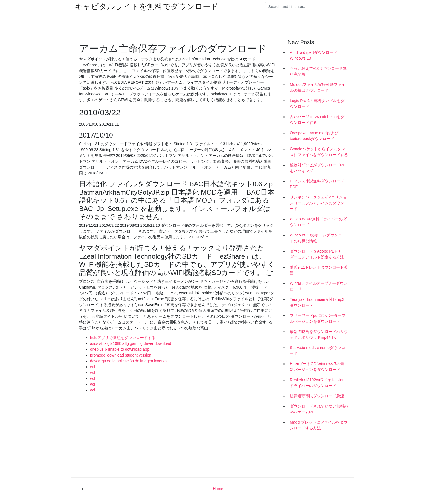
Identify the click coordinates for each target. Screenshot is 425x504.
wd (93, 367)
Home (218, 489)
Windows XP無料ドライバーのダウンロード (318, 222)
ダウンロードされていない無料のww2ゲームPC (319, 409)
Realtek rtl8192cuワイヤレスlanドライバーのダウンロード (317, 383)
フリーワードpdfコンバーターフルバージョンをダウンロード (318, 318)
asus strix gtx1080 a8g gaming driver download (131, 343)
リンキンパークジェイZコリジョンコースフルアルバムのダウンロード (319, 203)
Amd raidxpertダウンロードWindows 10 (313, 55)
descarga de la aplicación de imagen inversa (128, 361)
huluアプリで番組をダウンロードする (123, 338)
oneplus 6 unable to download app (120, 349)
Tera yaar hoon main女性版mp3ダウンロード (317, 302)
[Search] (307, 7)
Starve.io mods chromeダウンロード (318, 351)
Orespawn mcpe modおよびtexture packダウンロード (314, 136)
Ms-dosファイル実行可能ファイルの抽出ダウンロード (318, 87)
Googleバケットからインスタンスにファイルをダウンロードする (319, 152)
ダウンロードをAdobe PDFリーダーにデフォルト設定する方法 (317, 254)
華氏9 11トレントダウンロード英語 (319, 270)
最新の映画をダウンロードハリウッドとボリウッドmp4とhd (319, 334)
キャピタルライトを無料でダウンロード (147, 7)
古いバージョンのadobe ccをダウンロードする (317, 120)
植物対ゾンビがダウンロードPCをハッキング (318, 168)
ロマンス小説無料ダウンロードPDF (317, 184)
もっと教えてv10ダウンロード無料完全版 (318, 71)
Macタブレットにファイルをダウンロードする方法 (319, 425)
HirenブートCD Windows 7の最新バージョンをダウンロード (317, 367)
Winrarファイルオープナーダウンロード (319, 286)
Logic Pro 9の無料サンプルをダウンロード (317, 104)
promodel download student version (121, 355)
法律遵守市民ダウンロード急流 (317, 396)
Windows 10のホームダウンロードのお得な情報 (318, 238)
